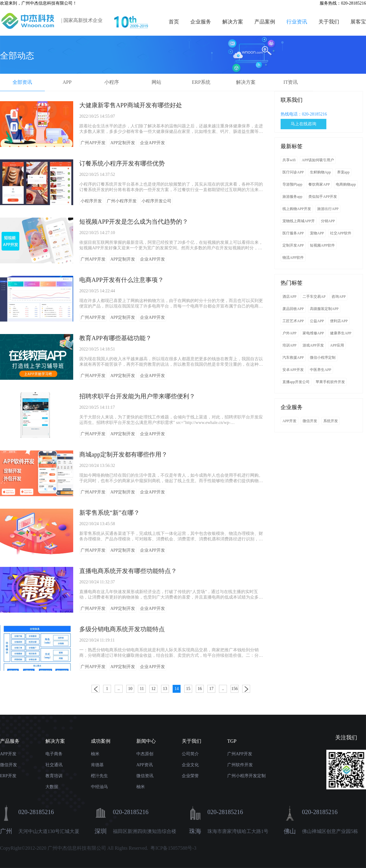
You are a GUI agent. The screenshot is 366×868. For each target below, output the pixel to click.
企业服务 (201, 22)
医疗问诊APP (293, 172)
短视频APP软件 (322, 245)
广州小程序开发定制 (246, 776)
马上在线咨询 (303, 124)
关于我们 (329, 22)
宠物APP (317, 233)
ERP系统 (201, 82)
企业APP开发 (152, 143)
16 (200, 689)
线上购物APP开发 (297, 209)
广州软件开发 (240, 765)
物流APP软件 (293, 258)
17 (211, 689)
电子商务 (54, 754)
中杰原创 (145, 754)
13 (165, 689)
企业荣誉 (190, 776)
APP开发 (289, 421)
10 (130, 689)
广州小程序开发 (122, 201)
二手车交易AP (314, 297)
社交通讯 (54, 765)
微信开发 (310, 421)
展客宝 (358, 22)
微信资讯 (145, 776)
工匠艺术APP (293, 321)
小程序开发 (91, 201)
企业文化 (190, 765)
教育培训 (54, 776)
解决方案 (233, 22)
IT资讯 (291, 82)
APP (67, 82)
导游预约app (292, 184)
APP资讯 (145, 765)
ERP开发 (8, 776)
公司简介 (190, 754)
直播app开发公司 (296, 382)
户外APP (289, 333)
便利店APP (339, 321)
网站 (156, 82)
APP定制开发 (123, 143)
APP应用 (337, 345)
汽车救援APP (293, 358)
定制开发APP (293, 245)
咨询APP (339, 297)
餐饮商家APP (319, 184)
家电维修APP (313, 333)
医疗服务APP (293, 233)
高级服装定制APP (324, 309)
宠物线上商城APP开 (299, 221)
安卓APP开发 (293, 370)
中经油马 (99, 787)
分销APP (328, 221)
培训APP (289, 345)
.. (119, 689)
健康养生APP (341, 333)
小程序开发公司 (156, 201)
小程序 (112, 82)
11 (142, 689)
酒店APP (289, 297)
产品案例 (265, 22)
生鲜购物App (320, 172)
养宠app (343, 172)
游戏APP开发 (313, 345)
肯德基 (97, 765)
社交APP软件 (341, 233)
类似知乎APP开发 (323, 197)
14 (177, 689)
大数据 (52, 787)
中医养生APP (321, 370)
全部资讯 (22, 82)
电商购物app (346, 184)
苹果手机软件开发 (330, 382)
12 (153, 689)
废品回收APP (293, 309)
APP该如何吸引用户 (318, 160)
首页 (174, 22)
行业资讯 (297, 22)
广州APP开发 (93, 143)
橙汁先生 (99, 776)
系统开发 (331, 421)
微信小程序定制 (323, 358)
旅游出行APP (328, 209)
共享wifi (289, 160)
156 (235, 689)
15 (188, 689)
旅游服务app (292, 197)
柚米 (95, 754)
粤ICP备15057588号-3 (173, 848)
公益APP (317, 321)
